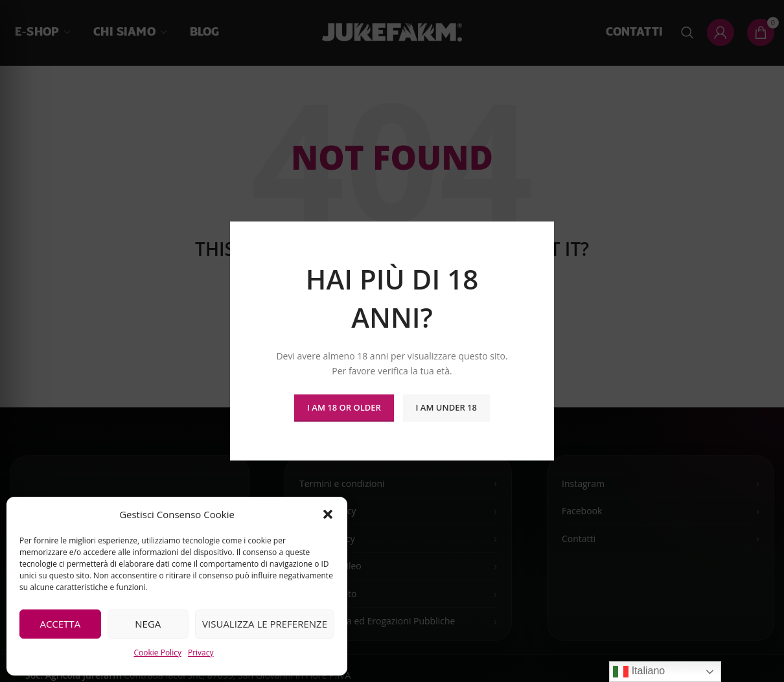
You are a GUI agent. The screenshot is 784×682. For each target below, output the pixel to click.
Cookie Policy (157, 653)
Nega (148, 624)
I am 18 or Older (344, 407)
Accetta (60, 624)
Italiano (639, 672)
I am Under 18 (446, 407)
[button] (328, 514)
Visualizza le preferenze (265, 624)
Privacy (201, 653)
